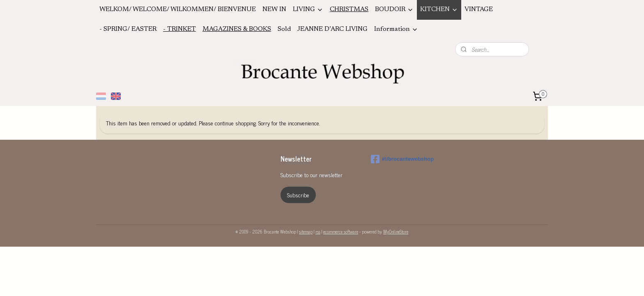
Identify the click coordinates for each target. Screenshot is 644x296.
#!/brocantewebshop (402, 159)
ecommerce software (341, 231)
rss (318, 231)
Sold (284, 29)
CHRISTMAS (349, 9)
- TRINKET (179, 29)
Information (396, 29)
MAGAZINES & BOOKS (237, 29)
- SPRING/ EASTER (128, 29)
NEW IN (274, 9)
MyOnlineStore (396, 231)
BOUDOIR (394, 10)
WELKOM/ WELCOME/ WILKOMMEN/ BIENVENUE (178, 9)
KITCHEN (439, 10)
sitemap (306, 231)
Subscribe (298, 195)
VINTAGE (479, 9)
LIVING (308, 10)
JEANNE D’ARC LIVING (332, 29)
